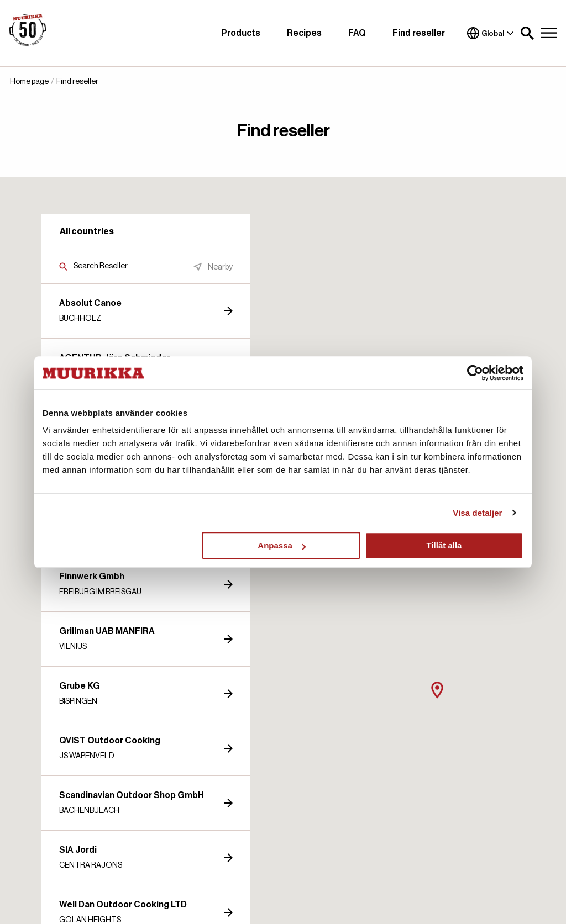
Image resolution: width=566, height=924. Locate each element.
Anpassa (282, 545)
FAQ (357, 33)
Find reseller (419, 33)
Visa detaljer (477, 513)
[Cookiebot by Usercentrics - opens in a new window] (475, 373)
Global (491, 33)
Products (241, 33)
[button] (527, 33)
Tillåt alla (444, 545)
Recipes (304, 33)
